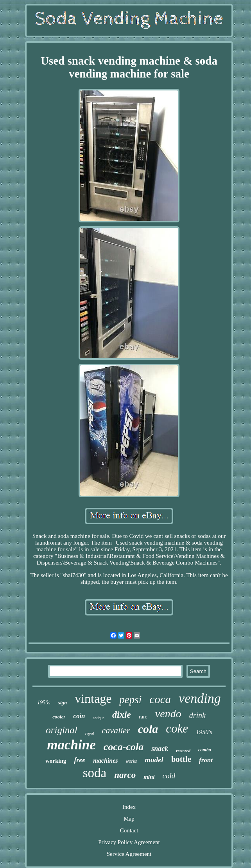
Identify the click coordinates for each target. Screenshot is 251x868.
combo (205, 750)
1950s (44, 703)
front (206, 760)
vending (200, 698)
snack (160, 749)
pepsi (130, 700)
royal (90, 733)
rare (143, 717)
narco (125, 775)
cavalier (116, 730)
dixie (122, 715)
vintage (93, 698)
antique (99, 718)
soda (95, 773)
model (154, 760)
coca (160, 699)
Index (129, 807)
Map (129, 819)
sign (63, 703)
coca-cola (124, 747)
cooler (59, 717)
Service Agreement (129, 854)
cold (169, 776)
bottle (181, 759)
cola (148, 729)
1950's (204, 732)
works (131, 761)
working (56, 761)
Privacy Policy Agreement (129, 842)
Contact (129, 830)
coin (79, 716)
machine (71, 745)
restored (183, 751)
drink (197, 715)
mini (149, 777)
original (62, 730)
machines (105, 761)
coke (177, 728)
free (80, 760)
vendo (168, 714)
